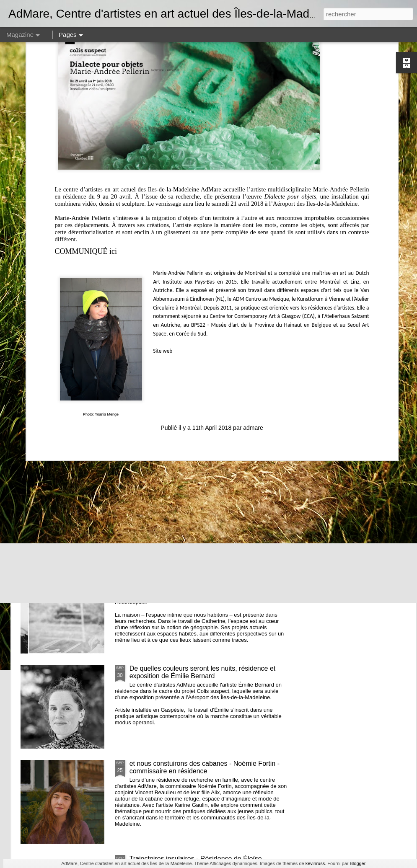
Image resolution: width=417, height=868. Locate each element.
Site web (163, 211)
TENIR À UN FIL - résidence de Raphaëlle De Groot (65, 320)
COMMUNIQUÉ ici (86, 111)
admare (253, 288)
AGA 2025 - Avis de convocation (177, 383)
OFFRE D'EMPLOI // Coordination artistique (168, 316)
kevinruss (315, 863)
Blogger (357, 863)
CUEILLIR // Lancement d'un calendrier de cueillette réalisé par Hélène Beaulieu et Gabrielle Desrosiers (366, 331)
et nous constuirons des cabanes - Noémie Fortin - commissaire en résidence (205, 767)
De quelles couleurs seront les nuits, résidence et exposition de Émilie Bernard (203, 672)
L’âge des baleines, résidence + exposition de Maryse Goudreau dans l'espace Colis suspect (267, 327)
